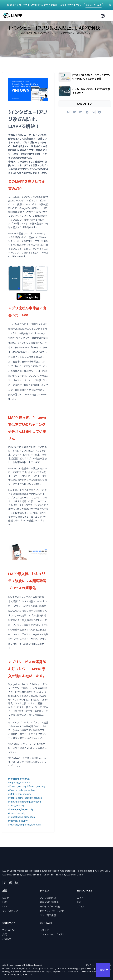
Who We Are (9, 930)
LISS (5, 902)
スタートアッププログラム (53, 934)
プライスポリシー (11, 911)
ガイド (81, 898)
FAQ (79, 902)
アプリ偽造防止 (48, 898)
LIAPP (6, 898)
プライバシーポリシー (94, 965)
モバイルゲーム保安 (50, 907)
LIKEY (6, 907)
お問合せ (44, 930)
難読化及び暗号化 (49, 902)
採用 (5, 934)
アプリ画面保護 (48, 915)
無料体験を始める (94, 5)
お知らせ (7, 939)
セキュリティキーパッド (52, 911)
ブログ (81, 907)
